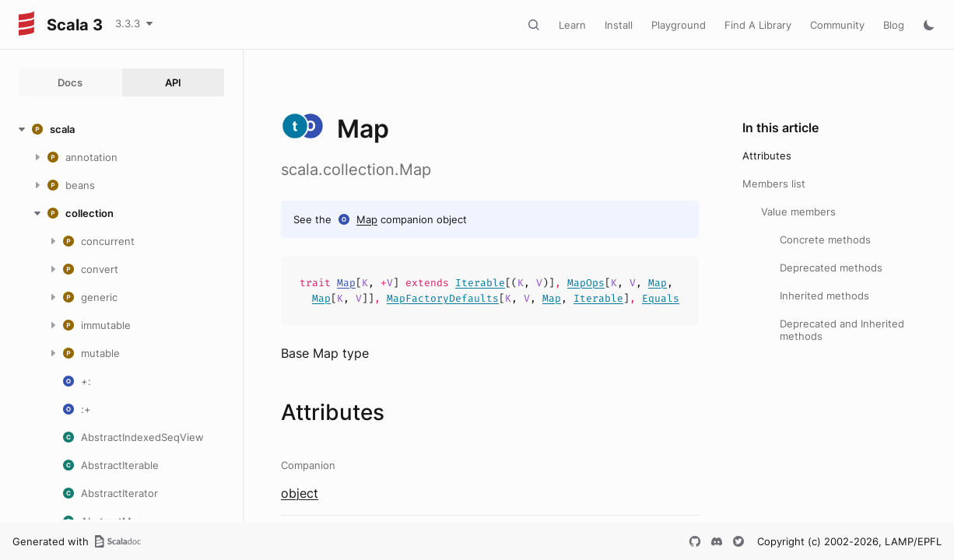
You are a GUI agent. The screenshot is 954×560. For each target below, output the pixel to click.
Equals (661, 298)
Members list (774, 184)
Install (619, 25)
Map (367, 219)
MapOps (586, 283)
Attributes (767, 156)
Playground (679, 25)
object (300, 493)
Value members (798, 212)
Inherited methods (824, 296)
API (173, 82)
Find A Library (758, 25)
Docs (70, 82)
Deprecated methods (831, 268)
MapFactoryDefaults (443, 298)
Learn (572, 25)
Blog (894, 25)
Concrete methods (825, 240)
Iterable (480, 283)
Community (837, 25)
